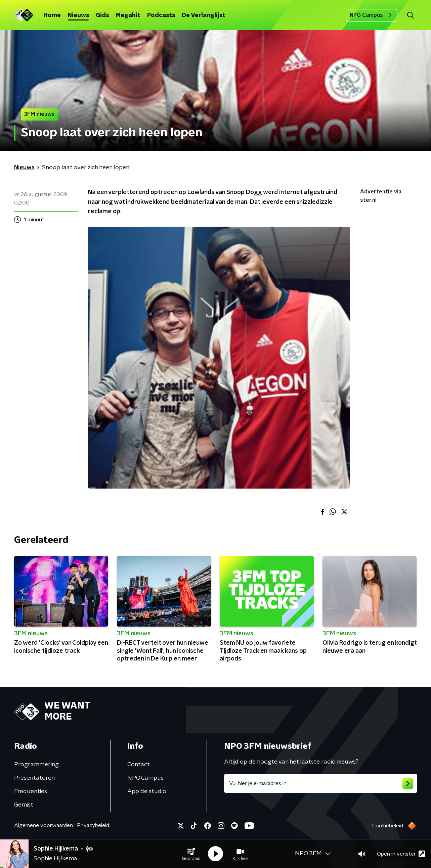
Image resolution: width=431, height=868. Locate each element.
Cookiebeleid (388, 826)
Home (52, 15)
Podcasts (161, 15)
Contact (139, 765)
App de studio (147, 791)
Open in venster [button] (401, 854)
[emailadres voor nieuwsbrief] (321, 783)
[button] (191, 854)
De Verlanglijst (204, 15)
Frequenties (31, 791)
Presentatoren (34, 778)
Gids (102, 15)
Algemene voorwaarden (44, 825)
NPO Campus (372, 15)
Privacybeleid (93, 825)
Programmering (36, 765)
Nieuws (78, 15)
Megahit (128, 15)
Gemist (24, 805)
